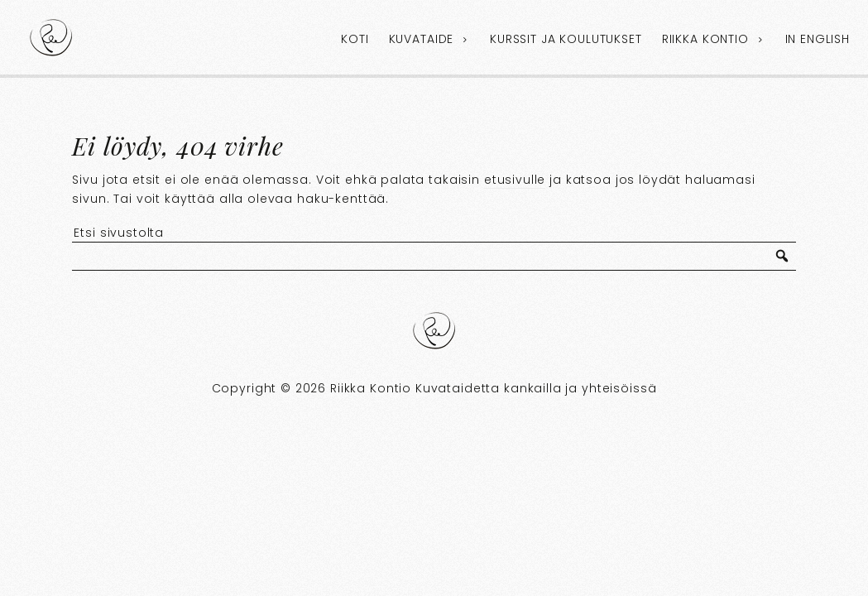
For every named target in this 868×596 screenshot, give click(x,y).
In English (818, 39)
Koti (355, 39)
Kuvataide (422, 39)
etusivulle (515, 180)
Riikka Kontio (705, 39)
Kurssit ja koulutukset (566, 39)
